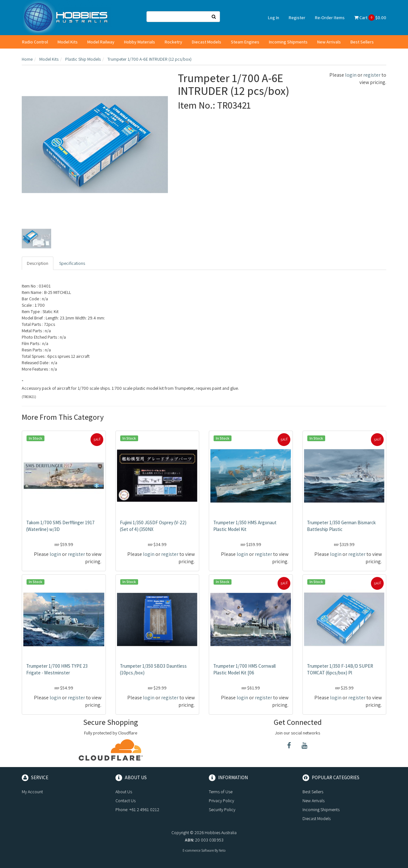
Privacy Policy (221, 801)
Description (38, 263)
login (351, 75)
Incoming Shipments (288, 42)
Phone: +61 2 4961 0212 (137, 810)
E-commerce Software (198, 850)
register (372, 75)
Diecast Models (207, 42)
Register (297, 18)
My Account (32, 792)
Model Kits (68, 42)
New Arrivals (329, 42)
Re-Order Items (330, 18)
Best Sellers (362, 42)
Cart (370, 18)
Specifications (72, 263)
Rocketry (173, 42)
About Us (124, 792)
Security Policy (222, 810)
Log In (274, 18)
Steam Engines (245, 42)
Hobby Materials (140, 42)
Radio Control (35, 42)
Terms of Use (221, 792)
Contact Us (126, 801)
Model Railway (101, 42)
